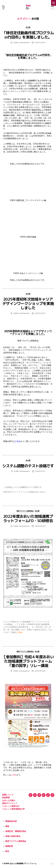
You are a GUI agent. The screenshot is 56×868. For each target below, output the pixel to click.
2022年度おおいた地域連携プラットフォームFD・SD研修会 (28, 518)
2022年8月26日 (40, 671)
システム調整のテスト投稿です (28, 466)
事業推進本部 (11, 821)
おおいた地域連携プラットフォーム (23, 864)
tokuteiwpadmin (24, 43)
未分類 (28, 27)
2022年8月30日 (40, 526)
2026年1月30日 (40, 43)
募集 (7, 826)
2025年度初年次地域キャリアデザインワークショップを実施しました (28, 304)
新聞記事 (9, 846)
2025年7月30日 (40, 313)
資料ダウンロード (10, 803)
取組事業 (6, 798)
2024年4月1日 (40, 471)
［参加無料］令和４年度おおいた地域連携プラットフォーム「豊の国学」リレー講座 (28, 661)
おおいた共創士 (9, 800)
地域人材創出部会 (13, 836)
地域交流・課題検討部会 (16, 831)
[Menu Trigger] (54, 3)
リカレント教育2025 (11, 806)
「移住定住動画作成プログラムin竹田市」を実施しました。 (28, 35)
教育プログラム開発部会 (25, 511)
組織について (8, 795)
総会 (7, 851)
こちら (18, 441)
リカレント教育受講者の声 (13, 809)
